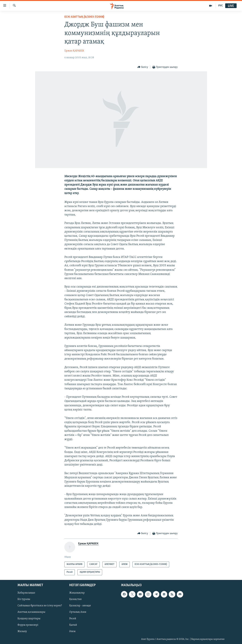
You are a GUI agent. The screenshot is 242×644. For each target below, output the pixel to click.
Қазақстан (75, 599)
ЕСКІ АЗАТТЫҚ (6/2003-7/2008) (84, 17)
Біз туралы (24, 599)
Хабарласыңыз (26, 593)
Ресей (73, 618)
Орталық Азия (78, 612)
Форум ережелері (28, 625)
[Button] (143, 67)
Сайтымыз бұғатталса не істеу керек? (40, 606)
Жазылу (22, 631)
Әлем (72, 631)
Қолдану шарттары (29, 618)
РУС (221, 6)
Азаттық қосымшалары (31, 612)
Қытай (73, 625)
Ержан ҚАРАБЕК (74, 51)
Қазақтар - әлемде (80, 606)
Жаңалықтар (77, 593)
